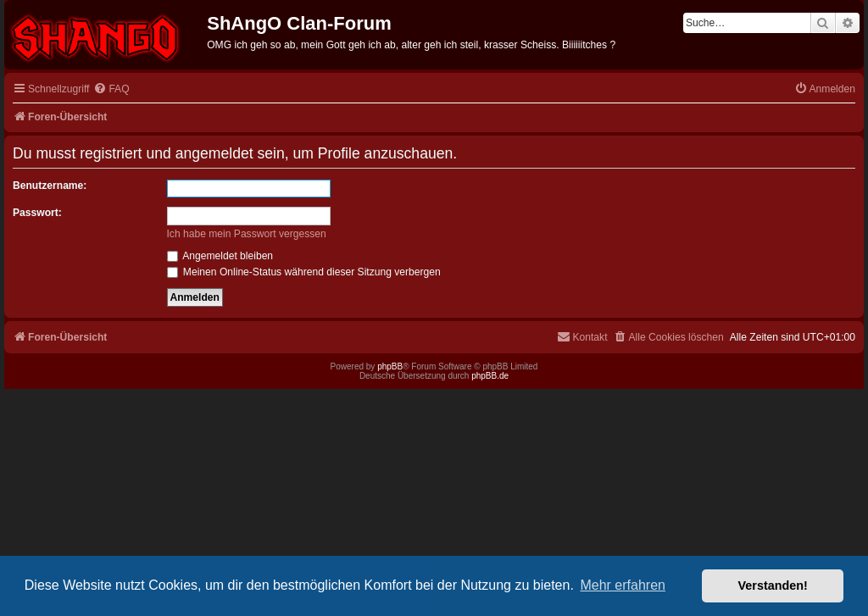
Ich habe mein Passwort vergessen (247, 234)
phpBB (390, 366)
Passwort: (37, 213)
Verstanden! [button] (773, 585)
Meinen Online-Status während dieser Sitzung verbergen (304, 272)
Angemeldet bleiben (220, 256)
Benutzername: (50, 186)
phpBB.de (490, 376)
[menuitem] (111, 89)
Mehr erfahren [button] (623, 585)
